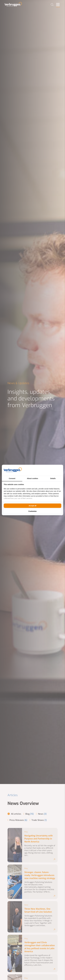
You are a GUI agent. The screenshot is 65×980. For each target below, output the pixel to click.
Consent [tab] (12, 478)
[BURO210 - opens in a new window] (53, 470)
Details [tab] (53, 478)
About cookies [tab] (32, 478)
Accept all (32, 506)
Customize (32, 511)
